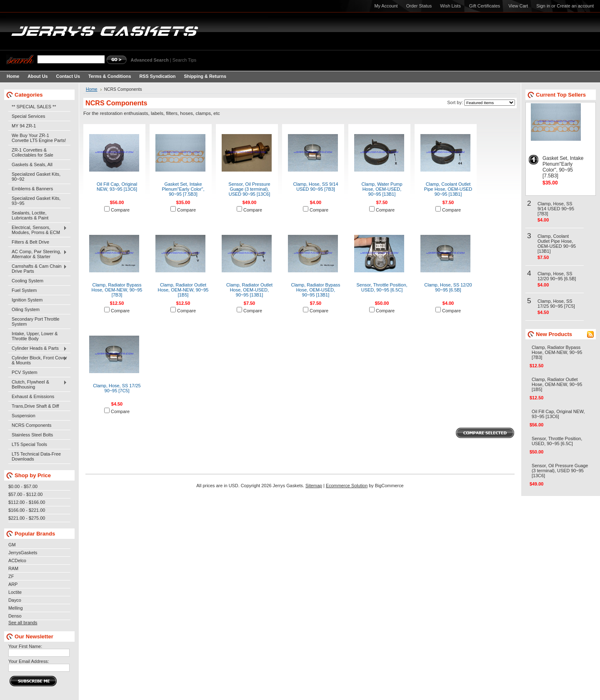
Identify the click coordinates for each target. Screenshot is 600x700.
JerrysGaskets (23, 553)
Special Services (28, 116)
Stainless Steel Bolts (32, 435)
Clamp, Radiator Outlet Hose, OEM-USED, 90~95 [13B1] (249, 290)
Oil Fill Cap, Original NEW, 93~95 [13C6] (117, 187)
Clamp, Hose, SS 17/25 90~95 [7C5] (117, 388)
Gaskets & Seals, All (32, 164)
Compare (120, 210)
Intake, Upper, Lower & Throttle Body (35, 336)
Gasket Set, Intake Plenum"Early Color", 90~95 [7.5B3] (183, 189)
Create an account (575, 6)
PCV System (25, 372)
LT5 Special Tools (29, 444)
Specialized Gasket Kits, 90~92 (36, 177)
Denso (15, 616)
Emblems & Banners (32, 189)
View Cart (518, 6)
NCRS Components (32, 425)
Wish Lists (450, 6)
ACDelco (17, 560)
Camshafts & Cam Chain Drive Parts (38, 269)
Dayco (15, 600)
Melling (15, 608)
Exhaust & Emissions (33, 396)
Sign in (543, 6)
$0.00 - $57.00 (23, 486)
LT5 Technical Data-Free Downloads (36, 456)
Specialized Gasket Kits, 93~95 (36, 201)
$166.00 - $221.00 (27, 510)
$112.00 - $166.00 (27, 502)
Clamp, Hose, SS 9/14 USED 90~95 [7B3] (315, 187)
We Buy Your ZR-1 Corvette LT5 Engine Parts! (39, 138)
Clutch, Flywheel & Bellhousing (38, 384)
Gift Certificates (485, 6)
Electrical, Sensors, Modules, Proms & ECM (38, 230)
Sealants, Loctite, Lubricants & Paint (30, 215)
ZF (11, 576)
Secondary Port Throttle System (36, 321)
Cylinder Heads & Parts (38, 349)
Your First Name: (25, 646)
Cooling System (27, 281)
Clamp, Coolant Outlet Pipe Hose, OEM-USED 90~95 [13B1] (448, 189)
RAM (13, 568)
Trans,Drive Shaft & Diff (35, 406)
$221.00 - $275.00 (27, 518)
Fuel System (24, 290)
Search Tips (184, 60)
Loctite (15, 592)
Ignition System (27, 300)
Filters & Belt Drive (30, 242)
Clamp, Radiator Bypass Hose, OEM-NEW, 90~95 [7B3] (117, 290)
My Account (386, 6)
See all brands (23, 623)
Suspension (24, 416)
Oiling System (26, 309)
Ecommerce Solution (347, 486)
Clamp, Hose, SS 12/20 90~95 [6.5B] (448, 287)
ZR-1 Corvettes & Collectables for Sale (32, 152)
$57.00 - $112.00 (25, 494)
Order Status (419, 6)
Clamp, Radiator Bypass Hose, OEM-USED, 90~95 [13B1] (316, 290)
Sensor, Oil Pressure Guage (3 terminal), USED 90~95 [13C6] (249, 189)
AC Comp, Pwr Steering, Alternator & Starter (38, 254)
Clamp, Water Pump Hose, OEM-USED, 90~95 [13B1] (382, 189)
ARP (13, 584)
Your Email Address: (29, 661)
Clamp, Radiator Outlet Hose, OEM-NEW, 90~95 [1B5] (183, 290)
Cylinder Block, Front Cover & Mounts (38, 360)
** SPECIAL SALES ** (34, 107)
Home (92, 89)
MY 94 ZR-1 (24, 126)
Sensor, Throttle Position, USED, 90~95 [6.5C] (382, 287)
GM (12, 545)
